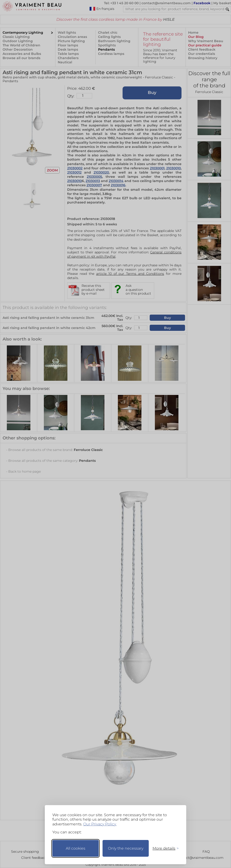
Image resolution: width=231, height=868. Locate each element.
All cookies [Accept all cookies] (76, 848)
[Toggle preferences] (164, 848)
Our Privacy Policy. (100, 824)
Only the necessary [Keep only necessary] (126, 848)
